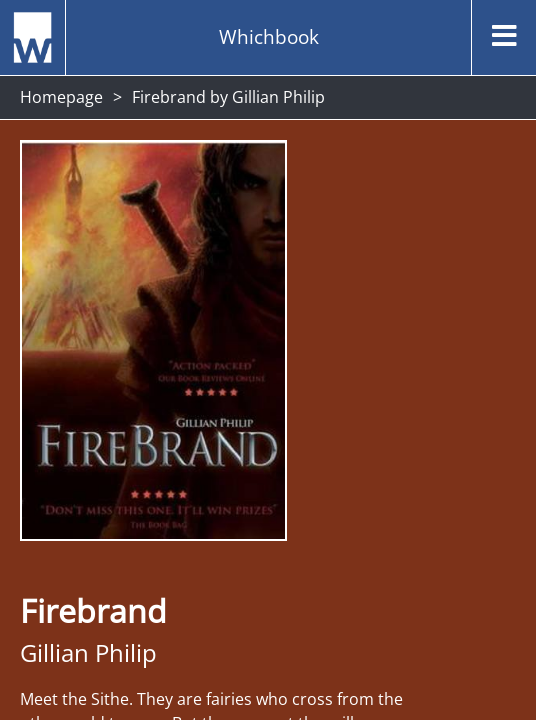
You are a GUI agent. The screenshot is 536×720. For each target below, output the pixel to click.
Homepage (61, 97)
